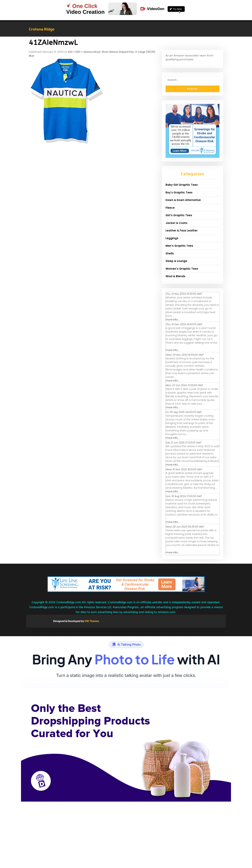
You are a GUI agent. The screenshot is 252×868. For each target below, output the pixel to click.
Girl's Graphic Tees (179, 215)
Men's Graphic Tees (179, 246)
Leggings (172, 238)
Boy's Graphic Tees (179, 192)
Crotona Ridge (42, 29)
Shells (170, 253)
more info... (173, 320)
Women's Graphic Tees (182, 269)
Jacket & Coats (176, 223)
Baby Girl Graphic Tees (182, 185)
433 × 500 (74, 52)
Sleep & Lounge (176, 261)
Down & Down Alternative (183, 200)
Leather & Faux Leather (182, 230)
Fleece (170, 208)
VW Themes (92, 621)
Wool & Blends (175, 276)
